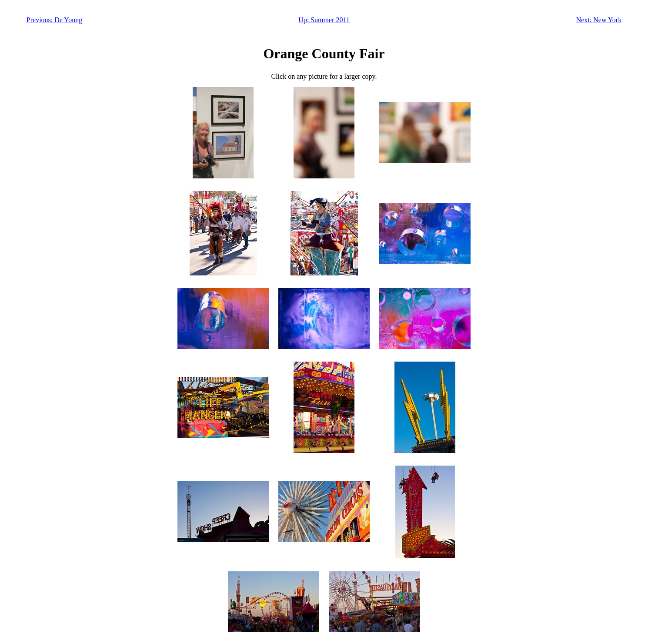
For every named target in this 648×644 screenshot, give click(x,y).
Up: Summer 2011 (324, 20)
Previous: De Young (54, 20)
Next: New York (599, 20)
